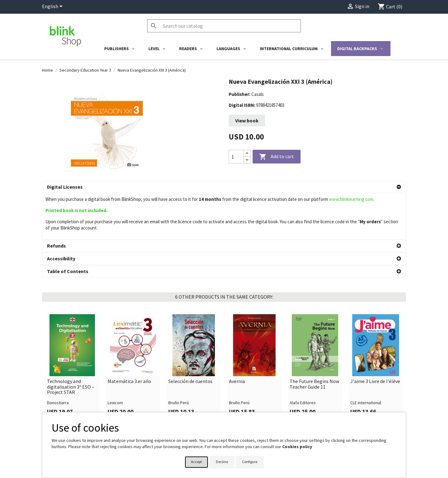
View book (247, 121)
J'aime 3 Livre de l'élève (375, 335)
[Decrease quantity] (247, 160)
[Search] (224, 26)
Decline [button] (222, 462)
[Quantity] (236, 157)
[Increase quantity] (247, 153)
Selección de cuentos (190, 335)
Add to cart (277, 157)
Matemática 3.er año (129, 335)
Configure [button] (250, 462)
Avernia (237, 335)
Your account (243, 410)
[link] (72, 321)
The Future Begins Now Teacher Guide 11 (314, 338)
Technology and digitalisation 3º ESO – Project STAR (71, 341)
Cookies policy (297, 447)
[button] (224, 187)
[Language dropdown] (53, 7)
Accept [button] (196, 462)
